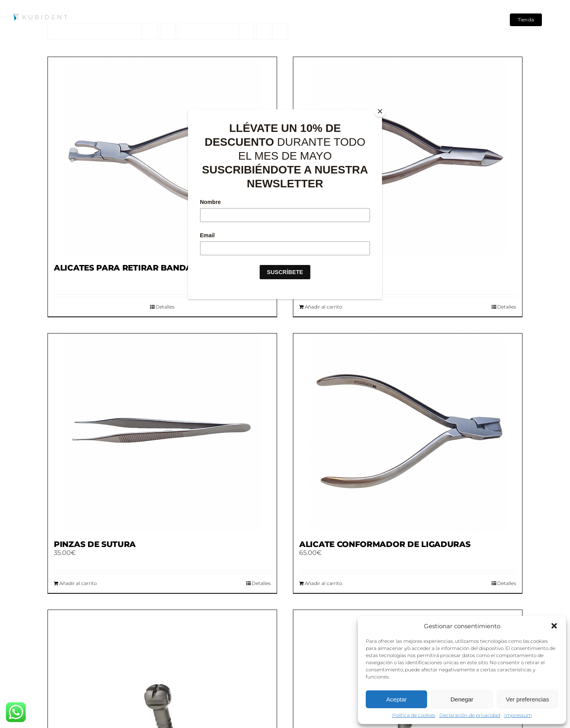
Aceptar (397, 699)
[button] (554, 626)
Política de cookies (414, 715)
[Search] (482, 20)
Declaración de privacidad (470, 715)
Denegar (462, 699)
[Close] (380, 111)
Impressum (518, 715)
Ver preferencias (527, 699)
